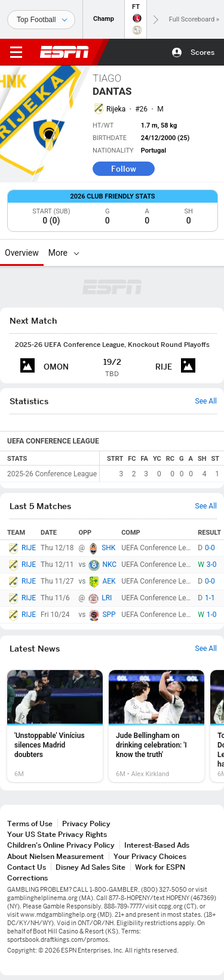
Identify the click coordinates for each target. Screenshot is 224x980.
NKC (109, 565)
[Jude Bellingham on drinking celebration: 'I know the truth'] (157, 726)
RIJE (29, 548)
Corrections (27, 878)
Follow (124, 169)
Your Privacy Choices (150, 856)
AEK (109, 581)
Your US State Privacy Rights (57, 834)
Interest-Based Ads (157, 845)
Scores (202, 52)
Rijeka (116, 109)
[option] (55, 726)
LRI (107, 598)
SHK (108, 548)
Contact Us (27, 867)
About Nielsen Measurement (56, 856)
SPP (109, 615)
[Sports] (41, 20)
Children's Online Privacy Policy (61, 845)
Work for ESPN (160, 867)
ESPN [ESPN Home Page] (65, 52)
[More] (76, 253)
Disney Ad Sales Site (90, 867)
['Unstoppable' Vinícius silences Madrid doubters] (55, 726)
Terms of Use (30, 824)
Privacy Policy (86, 824)
